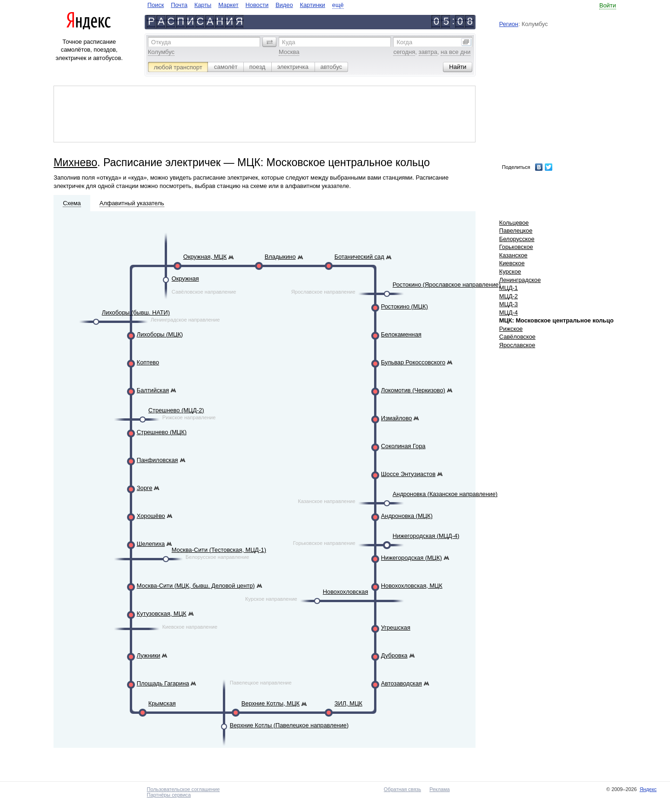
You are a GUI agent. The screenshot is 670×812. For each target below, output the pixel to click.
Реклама (440, 789)
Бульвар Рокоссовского (413, 362)
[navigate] (246, 5)
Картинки (313, 5)
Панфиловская (157, 460)
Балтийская (153, 390)
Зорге (144, 488)
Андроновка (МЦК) (407, 516)
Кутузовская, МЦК (162, 614)
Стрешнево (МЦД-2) (176, 410)
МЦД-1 (509, 288)
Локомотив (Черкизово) (413, 390)
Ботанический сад (359, 257)
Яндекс (648, 789)
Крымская (162, 703)
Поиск (156, 5)
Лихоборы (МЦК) (160, 334)
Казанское (513, 255)
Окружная (185, 278)
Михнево (75, 162)
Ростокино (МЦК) (405, 306)
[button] (269, 42)
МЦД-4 (509, 312)
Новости (257, 5)
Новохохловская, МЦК (412, 586)
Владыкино (280, 257)
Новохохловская (345, 592)
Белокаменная (401, 334)
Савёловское (517, 337)
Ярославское (517, 345)
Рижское (511, 329)
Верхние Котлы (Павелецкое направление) (289, 725)
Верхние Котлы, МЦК (271, 703)
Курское (510, 272)
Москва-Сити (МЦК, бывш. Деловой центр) (196, 586)
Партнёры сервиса (169, 795)
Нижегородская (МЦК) (412, 558)
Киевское (512, 263)
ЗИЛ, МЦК (348, 703)
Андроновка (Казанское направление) (445, 494)
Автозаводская (402, 683)
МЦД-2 (509, 296)
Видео (284, 5)
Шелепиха (151, 544)
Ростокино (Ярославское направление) (447, 285)
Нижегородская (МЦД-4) (426, 536)
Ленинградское (520, 280)
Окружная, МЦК (205, 257)
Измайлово (397, 418)
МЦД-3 (509, 304)
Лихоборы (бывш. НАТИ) (136, 312)
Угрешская (396, 627)
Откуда (161, 42)
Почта (179, 5)
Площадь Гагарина (163, 683)
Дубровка (394, 655)
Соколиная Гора (403, 446)
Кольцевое (514, 223)
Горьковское (516, 247)
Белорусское (517, 239)
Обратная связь (402, 789)
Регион (509, 24)
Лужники (149, 655)
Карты (203, 5)
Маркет (228, 5)
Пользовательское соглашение (184, 789)
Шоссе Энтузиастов (408, 474)
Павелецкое (516, 231)
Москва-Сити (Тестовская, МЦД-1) (219, 550)
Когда (404, 42)
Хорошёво (151, 516)
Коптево (148, 362)
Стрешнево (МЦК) (162, 432)
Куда (288, 42)
